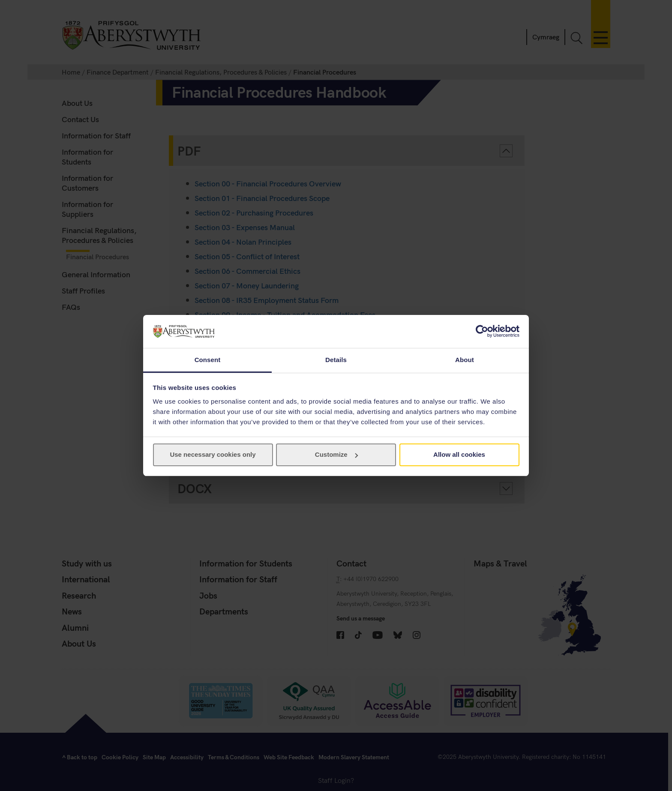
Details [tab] (336, 360)
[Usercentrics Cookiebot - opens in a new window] (482, 331)
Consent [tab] (208, 360)
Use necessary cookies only (213, 454)
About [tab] (465, 360)
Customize (336, 454)
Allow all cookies (459, 454)
